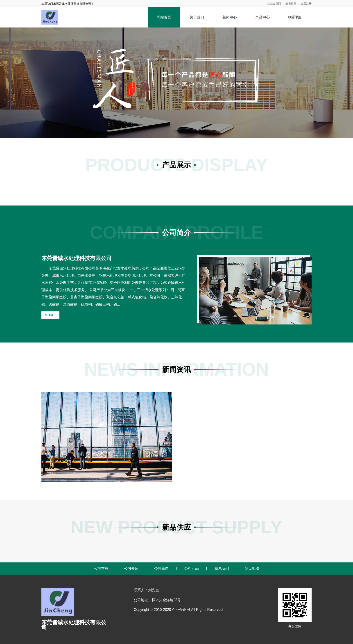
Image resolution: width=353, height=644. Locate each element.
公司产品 (192, 568)
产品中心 (262, 17)
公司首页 (101, 568)
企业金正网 (274, 4)
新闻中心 (230, 17)
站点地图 (252, 568)
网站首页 (164, 17)
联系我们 (295, 17)
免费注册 (306, 4)
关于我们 (197, 17)
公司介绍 (131, 568)
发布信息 (291, 4)
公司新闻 (161, 568)
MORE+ (50, 315)
